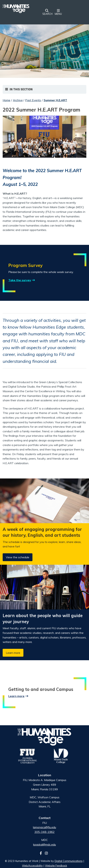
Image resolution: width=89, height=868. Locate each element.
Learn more (13, 653)
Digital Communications (69, 861)
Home (6, 100)
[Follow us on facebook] (42, 853)
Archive (18, 100)
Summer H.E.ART (55, 100)
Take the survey (20, 280)
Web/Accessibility (32, 866)
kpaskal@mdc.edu (44, 844)
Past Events (33, 100)
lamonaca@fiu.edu (44, 827)
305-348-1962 (44, 832)
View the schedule (18, 557)
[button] (47, 13)
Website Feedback (56, 866)
